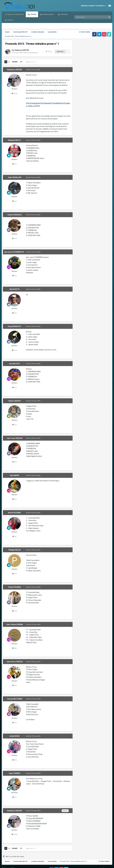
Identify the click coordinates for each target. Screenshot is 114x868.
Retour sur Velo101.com (15, 14)
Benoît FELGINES (15, 513)
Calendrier (64, 14)
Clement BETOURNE (15, 699)
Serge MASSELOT (15, 326)
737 (14, 164)
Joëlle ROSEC (14, 736)
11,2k (14, 350)
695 (14, 387)
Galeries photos (48, 14)
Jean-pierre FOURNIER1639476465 (17, 252)
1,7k (14, 723)
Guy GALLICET (15, 364)
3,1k (14, 462)
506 (14, 499)
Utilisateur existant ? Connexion (93, 6)
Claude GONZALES (14, 215)
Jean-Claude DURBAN (15, 624)
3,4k (14, 238)
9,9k (14, 313)
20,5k (14, 93)
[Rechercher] (86, 17)
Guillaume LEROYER (22, 50)
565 (14, 685)
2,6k (14, 611)
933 (14, 276)
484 (15, 760)
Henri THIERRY (15, 773)
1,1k (15, 536)
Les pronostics (33, 53)
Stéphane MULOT (14, 140)
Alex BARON (14, 475)
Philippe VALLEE (14, 550)
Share (49, 52)
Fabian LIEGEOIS (14, 401)
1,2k (15, 201)
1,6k (15, 425)
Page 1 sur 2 (31, 62)
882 (14, 648)
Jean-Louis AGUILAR (15, 438)
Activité (10, 20)
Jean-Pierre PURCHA (15, 662)
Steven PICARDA (15, 587)
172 (14, 797)
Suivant (15, 62)
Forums (33, 14)
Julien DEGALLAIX (14, 177)
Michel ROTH (15, 289)
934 (14, 574)
